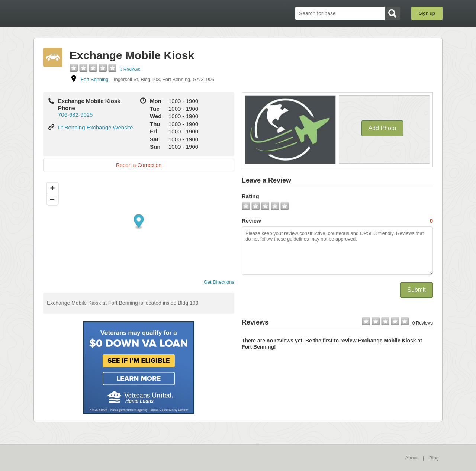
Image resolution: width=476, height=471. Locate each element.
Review (337, 221)
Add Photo (382, 128)
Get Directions (216, 282)
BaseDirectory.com (88, 13)
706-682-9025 (75, 115)
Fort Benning (94, 79)
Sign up (427, 13)
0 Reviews (130, 70)
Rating (250, 196)
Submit (416, 290)
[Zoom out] (52, 199)
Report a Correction (139, 165)
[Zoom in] (52, 188)
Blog (434, 458)
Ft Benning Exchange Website (96, 127)
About (411, 458)
